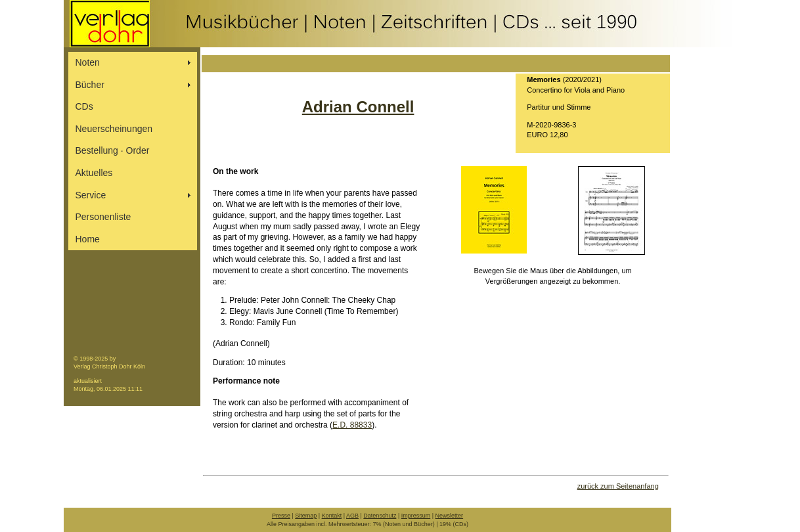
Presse (281, 516)
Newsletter (450, 516)
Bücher (90, 85)
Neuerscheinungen (114, 129)
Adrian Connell (358, 107)
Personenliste (103, 217)
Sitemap (306, 516)
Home (88, 239)
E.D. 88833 (352, 425)
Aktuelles (94, 173)
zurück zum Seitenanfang (618, 486)
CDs (84, 106)
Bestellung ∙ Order (113, 150)
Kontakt (332, 516)
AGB (352, 516)
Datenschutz (380, 516)
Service (91, 195)
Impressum (416, 516)
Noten (88, 62)
